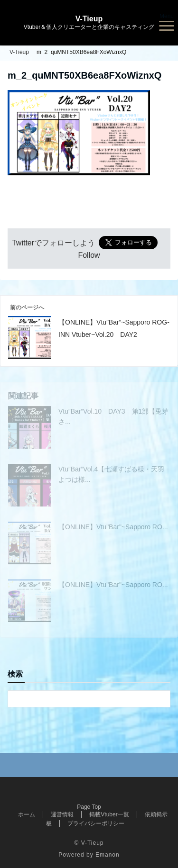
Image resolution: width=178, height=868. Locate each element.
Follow (89, 255)
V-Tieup (89, 19)
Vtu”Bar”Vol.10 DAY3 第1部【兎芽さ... (113, 416)
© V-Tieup (89, 843)
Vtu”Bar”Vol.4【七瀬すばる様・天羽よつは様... (111, 474)
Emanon (108, 855)
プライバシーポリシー (96, 823)
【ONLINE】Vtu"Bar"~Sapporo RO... (113, 527)
